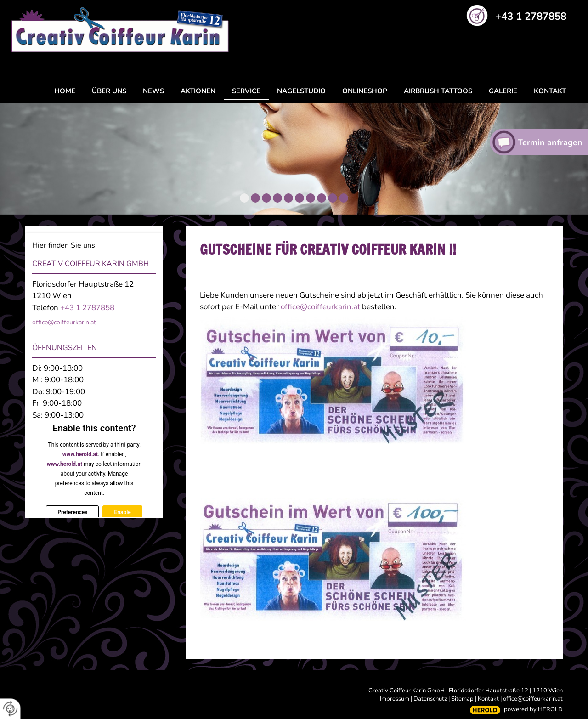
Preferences (72, 512)
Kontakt (488, 699)
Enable (122, 512)
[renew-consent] (10, 709)
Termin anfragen (550, 142)
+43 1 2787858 (531, 16)
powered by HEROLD (533, 709)
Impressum (395, 699)
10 (344, 198)
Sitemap (462, 699)
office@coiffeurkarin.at (321, 307)
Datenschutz (430, 699)
